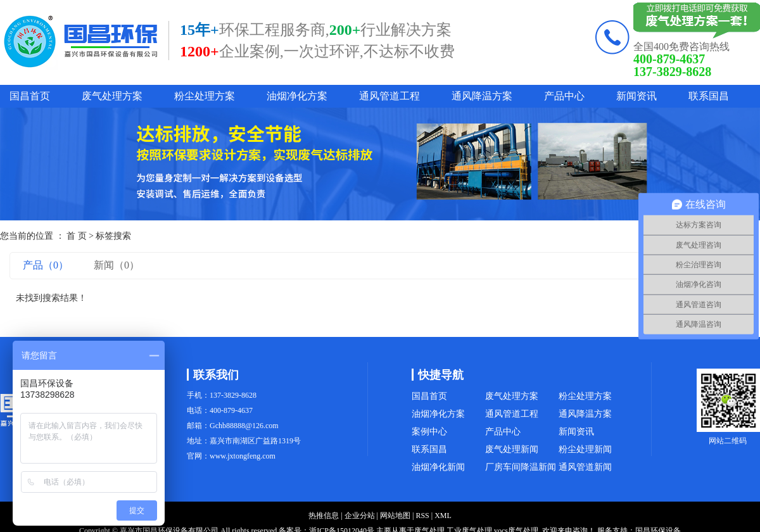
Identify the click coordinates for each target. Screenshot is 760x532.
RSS (422, 516)
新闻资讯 (636, 96)
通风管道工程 (389, 96)
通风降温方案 (482, 96)
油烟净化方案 (297, 96)
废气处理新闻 (512, 449)
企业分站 (360, 516)
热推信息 (324, 516)
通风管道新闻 (585, 467)
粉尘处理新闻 (585, 449)
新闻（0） (117, 265)
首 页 (77, 236)
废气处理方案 (112, 96)
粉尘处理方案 (205, 96)
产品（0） (46, 265)
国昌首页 (30, 96)
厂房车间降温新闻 (521, 467)
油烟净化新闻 (438, 467)
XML (443, 516)
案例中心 (429, 432)
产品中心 (564, 96)
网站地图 (395, 516)
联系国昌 (709, 96)
